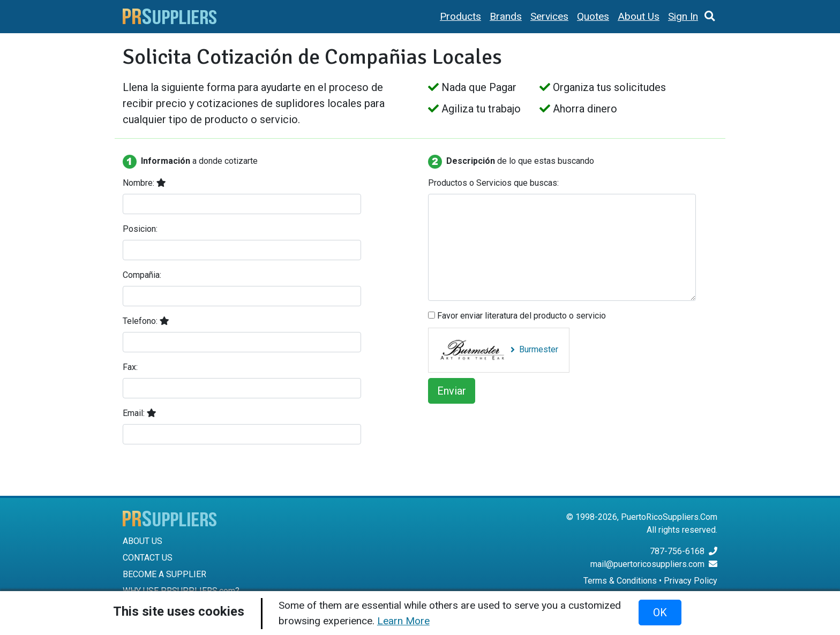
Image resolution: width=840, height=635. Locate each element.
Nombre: (144, 183)
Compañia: (142, 275)
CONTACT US (148, 558)
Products (460, 16)
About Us (639, 16)
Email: (140, 413)
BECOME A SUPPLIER (164, 574)
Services (549, 16)
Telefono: (146, 321)
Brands (506, 16)
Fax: (130, 367)
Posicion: (140, 229)
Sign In (683, 16)
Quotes (593, 16)
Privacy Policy (691, 581)
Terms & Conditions (620, 581)
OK (660, 613)
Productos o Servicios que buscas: (493, 183)
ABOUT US (142, 541)
